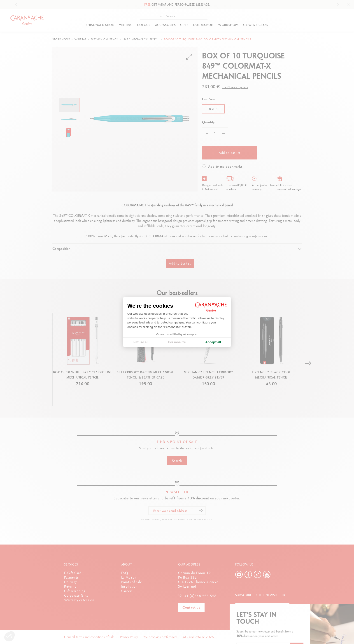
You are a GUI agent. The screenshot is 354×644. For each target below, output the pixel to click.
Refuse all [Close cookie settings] (141, 342)
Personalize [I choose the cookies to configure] (177, 342)
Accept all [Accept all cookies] (213, 342)
